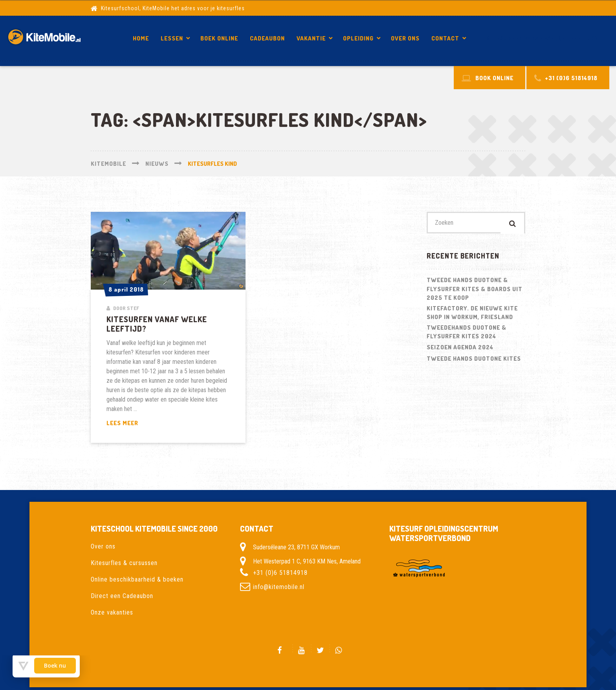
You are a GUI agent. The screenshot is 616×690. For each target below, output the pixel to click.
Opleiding (358, 38)
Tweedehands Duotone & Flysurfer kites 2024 (467, 334)
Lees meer (140, 423)
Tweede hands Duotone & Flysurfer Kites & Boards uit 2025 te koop (475, 291)
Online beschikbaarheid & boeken (137, 579)
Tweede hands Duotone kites (474, 361)
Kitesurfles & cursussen (124, 563)
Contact (445, 38)
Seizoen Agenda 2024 (460, 349)
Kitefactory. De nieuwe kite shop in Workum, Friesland (472, 314)
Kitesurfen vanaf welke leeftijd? (542, 38)
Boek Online (219, 38)
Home (141, 38)
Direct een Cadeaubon (122, 596)
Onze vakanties (112, 612)
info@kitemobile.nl (279, 587)
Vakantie (311, 38)
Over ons (405, 38)
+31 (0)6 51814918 (280, 573)
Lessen (172, 38)
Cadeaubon (267, 38)
